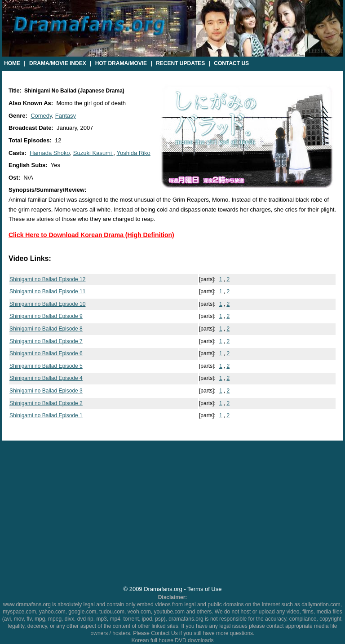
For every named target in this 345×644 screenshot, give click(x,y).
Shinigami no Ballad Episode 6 (46, 353)
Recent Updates (180, 63)
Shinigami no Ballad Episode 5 (46, 366)
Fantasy (66, 116)
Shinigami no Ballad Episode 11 (47, 291)
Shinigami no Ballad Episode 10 (47, 304)
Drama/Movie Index (58, 63)
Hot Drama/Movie (121, 63)
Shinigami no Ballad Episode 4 (46, 378)
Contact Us (231, 63)
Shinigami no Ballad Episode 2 (46, 403)
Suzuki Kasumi (93, 153)
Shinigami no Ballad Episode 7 (46, 341)
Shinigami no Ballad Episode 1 (46, 415)
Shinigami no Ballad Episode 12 (47, 279)
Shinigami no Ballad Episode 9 (46, 316)
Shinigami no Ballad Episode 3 (46, 391)
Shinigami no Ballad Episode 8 (46, 329)
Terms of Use (204, 589)
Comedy (41, 116)
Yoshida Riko (133, 153)
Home (12, 63)
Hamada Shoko (50, 153)
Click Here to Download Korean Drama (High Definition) (91, 235)
